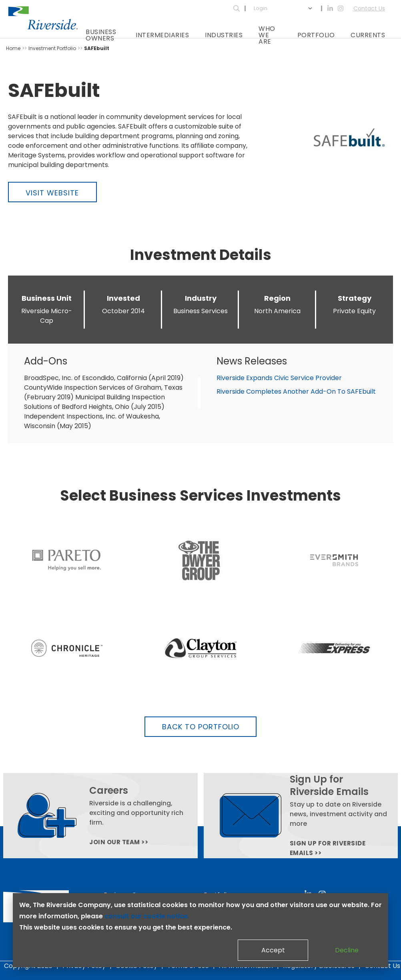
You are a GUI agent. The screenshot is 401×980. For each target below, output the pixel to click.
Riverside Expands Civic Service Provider (279, 378)
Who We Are (267, 35)
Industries (224, 35)
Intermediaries (162, 35)
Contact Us (369, 8)
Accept (273, 950)
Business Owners (101, 35)
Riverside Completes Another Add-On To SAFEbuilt (296, 391)
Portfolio (316, 35)
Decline (347, 950)
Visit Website (52, 193)
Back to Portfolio (201, 727)
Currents (368, 35)
